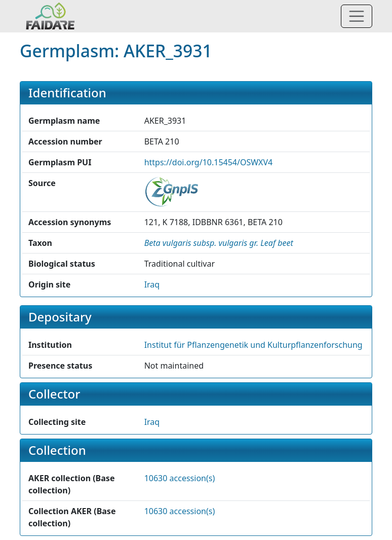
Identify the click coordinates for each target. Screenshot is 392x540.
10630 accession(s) (180, 478)
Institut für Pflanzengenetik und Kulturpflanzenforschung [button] (253, 345)
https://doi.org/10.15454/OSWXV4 (209, 162)
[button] (219, 243)
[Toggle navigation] (357, 16)
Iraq (152, 284)
